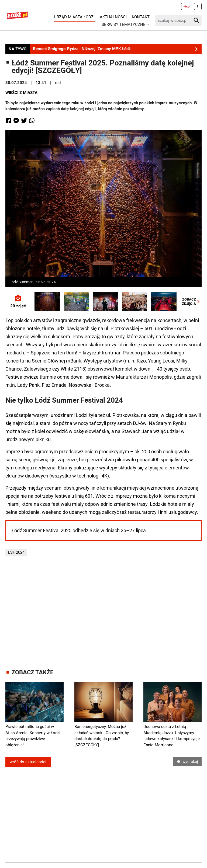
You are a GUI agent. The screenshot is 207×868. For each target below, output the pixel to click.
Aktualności (113, 17)
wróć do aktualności (28, 762)
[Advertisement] (106, 612)
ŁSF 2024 (16, 552)
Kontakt (141, 17)
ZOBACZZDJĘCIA (192, 301)
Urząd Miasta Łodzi (74, 17)
